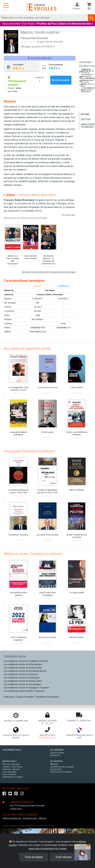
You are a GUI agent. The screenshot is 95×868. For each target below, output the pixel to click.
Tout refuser (64, 857)
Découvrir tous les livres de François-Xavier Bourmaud (49, 272)
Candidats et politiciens (47, 697)
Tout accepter (34, 857)
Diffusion (42, 818)
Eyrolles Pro (55, 755)
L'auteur (86, 119)
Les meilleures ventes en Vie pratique (22, 684)
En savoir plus (69, 215)
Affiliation (54, 764)
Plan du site (49, 826)
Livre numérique (10, 772)
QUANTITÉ (40, 78)
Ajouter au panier (61, 80)
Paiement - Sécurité (11, 769)
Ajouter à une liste (40, 58)
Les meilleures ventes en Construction (23, 668)
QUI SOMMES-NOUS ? (12, 750)
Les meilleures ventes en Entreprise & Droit (25, 671)
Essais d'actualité (25, 697)
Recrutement (56, 769)
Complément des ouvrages (62, 767)
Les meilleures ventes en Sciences (21, 674)
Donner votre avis (54, 42)
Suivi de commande (11, 764)
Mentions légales (9, 826)
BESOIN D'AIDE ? (10, 761)
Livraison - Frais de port (13, 767)
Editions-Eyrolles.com (12, 818)
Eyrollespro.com (30, 818)
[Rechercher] (44, 18)
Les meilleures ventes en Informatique (23, 664)
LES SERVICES (57, 761)
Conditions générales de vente (30, 826)
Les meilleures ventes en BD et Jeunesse (24, 691)
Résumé (85, 114)
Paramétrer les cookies (13, 777)
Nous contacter (9, 774)
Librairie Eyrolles (57, 753)
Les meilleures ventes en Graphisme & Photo (26, 661)
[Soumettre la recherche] (92, 18)
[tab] (22, 67)
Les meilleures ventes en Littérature (22, 678)
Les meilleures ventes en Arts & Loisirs (23, 681)
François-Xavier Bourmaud (34, 38)
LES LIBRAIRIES (57, 750)
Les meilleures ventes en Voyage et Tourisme (26, 688)
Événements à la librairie (61, 772)
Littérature (9, 697)
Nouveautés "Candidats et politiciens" (30, 451)
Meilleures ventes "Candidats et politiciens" (34, 554)
